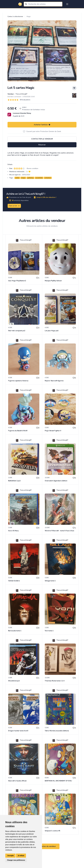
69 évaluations (25, 100)
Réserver (42, 145)
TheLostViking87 (21, 94)
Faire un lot (14, 206)
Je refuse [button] (21, 856)
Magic (29, 16)
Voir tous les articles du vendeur (42, 846)
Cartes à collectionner (15, 16)
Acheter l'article (42, 125)
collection (48, 178)
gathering (30, 178)
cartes (17, 178)
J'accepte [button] (10, 856)
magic (23, 178)
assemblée (39, 178)
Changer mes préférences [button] (16, 860)
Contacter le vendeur (42, 139)
